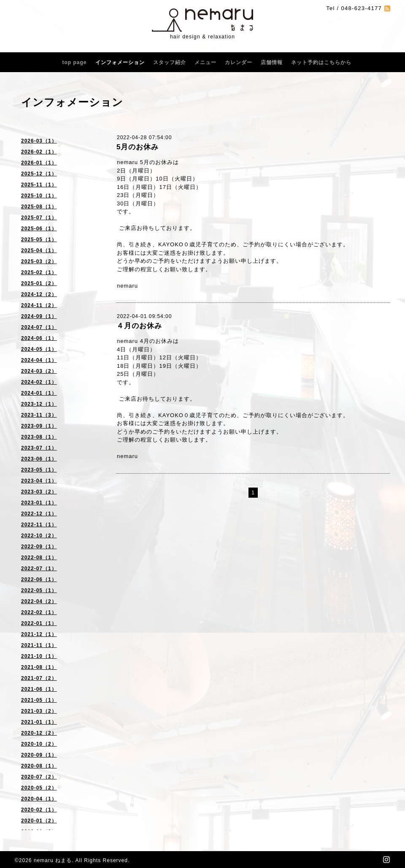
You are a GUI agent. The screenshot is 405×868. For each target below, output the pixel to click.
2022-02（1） (39, 612)
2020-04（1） (39, 799)
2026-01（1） (39, 163)
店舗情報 (272, 62)
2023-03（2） (39, 492)
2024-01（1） (39, 393)
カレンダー (239, 62)
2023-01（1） (39, 503)
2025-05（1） (39, 240)
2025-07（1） (39, 218)
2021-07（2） (39, 678)
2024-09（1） (39, 316)
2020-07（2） (39, 777)
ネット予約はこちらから (321, 62)
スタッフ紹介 (170, 62)
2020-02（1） (39, 810)
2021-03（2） (39, 711)
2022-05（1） (39, 590)
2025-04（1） (39, 251)
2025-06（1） (39, 229)
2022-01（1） (39, 623)
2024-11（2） (39, 305)
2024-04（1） (39, 360)
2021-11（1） (39, 645)
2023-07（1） (39, 448)
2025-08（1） (39, 207)
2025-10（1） (39, 196)
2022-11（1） (39, 525)
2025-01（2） (39, 283)
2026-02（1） (39, 152)
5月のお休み (138, 147)
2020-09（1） (39, 755)
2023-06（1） (39, 459)
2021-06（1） (39, 689)
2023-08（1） (39, 437)
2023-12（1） (39, 404)
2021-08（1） (39, 667)
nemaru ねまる (53, 860)
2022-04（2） (39, 601)
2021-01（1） (39, 722)
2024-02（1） (39, 382)
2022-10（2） (39, 536)
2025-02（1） (39, 272)
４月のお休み (139, 326)
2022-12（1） (39, 514)
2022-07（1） (39, 569)
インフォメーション (120, 62)
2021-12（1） (39, 634)
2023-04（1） (39, 481)
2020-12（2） (39, 733)
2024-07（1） (39, 327)
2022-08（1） (39, 558)
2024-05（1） (39, 349)
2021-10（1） (39, 656)
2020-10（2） (39, 744)
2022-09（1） (39, 547)
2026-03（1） (39, 141)
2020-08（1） (39, 766)
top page (75, 62)
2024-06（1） (39, 338)
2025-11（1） (39, 185)
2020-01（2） (39, 821)
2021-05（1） (39, 700)
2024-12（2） (39, 294)
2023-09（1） (39, 426)
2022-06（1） (39, 580)
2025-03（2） (39, 261)
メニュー (205, 62)
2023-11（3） (39, 415)
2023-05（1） (39, 470)
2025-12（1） (39, 174)
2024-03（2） (39, 371)
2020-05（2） (39, 788)
